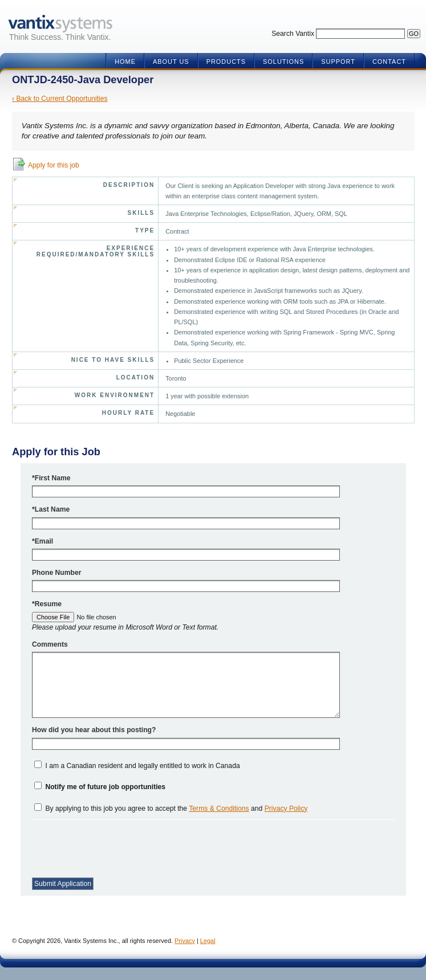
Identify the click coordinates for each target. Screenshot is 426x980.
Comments (50, 644)
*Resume (47, 604)
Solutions (283, 62)
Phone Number (56, 573)
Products (226, 62)
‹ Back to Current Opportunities (60, 99)
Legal (208, 941)
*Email (42, 541)
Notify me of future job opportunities (105, 787)
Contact (389, 62)
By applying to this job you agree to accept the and (176, 808)
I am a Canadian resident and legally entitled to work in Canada (142, 766)
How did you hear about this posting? (94, 730)
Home (125, 62)
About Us (171, 62)
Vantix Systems (60, 24)
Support (338, 62)
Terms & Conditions (219, 808)
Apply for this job (54, 165)
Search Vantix (293, 34)
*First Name (51, 478)
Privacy (185, 941)
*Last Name (51, 509)
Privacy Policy (286, 808)
